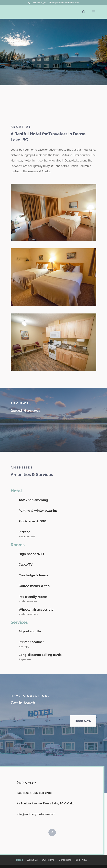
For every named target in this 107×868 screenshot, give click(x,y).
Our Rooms (48, 860)
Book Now (83, 721)
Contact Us (65, 860)
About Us (32, 860)
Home (20, 860)
